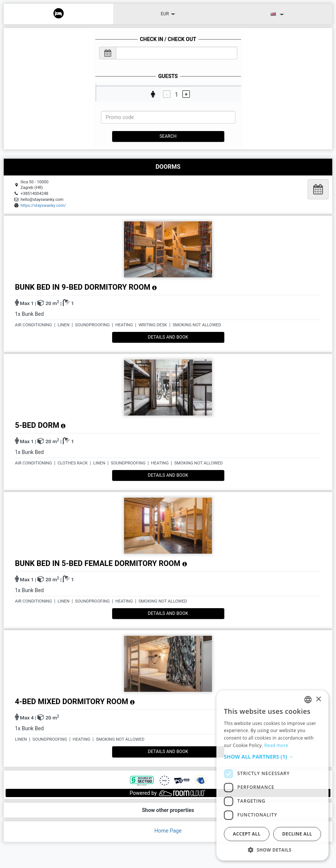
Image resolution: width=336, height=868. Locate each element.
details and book (168, 337)
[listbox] (308, 700)
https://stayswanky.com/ (43, 206)
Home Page (168, 831)
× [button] (318, 699)
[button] (272, 757)
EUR (168, 14)
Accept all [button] (247, 834)
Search (168, 136)
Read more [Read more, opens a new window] (276, 745)
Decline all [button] (297, 834)
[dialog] (272, 775)
